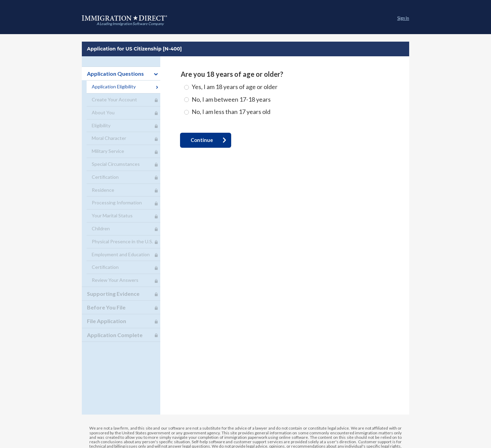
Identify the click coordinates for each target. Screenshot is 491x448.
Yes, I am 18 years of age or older (235, 87)
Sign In (403, 18)
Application (124, 20)
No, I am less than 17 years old (231, 112)
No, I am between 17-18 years (231, 99)
